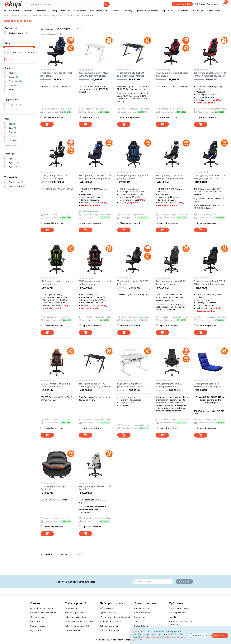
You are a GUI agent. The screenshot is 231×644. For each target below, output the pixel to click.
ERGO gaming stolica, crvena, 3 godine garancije (95, 283)
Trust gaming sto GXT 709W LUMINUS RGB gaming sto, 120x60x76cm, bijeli (93, 74)
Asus (11, 73)
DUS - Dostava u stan (109, 626)
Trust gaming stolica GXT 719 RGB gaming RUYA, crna (209, 177)
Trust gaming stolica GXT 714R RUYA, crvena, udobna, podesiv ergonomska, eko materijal (210, 74)
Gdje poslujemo (37, 617)
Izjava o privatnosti (177, 613)
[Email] (153, 582)
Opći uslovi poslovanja (179, 608)
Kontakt (172, 617)
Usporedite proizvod (52, 117)
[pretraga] (107, 4)
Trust (11, 85)
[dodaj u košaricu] (47, 124)
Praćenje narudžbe (182, 4)
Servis (137, 621)
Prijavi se (184, 582)
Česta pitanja (71, 608)
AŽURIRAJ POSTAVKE (200, 636)
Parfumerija (184, 11)
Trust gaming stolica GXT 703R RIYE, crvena (172, 74)
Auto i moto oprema (99, 11)
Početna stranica (11, 15)
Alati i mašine (80, 11)
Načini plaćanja (106, 608)
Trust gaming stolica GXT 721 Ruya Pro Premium (171, 283)
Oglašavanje (36, 630)
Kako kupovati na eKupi (76, 617)
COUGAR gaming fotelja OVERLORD (53, 488)
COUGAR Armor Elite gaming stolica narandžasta (55, 385)
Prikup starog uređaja (109, 630)
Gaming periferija (67, 15)
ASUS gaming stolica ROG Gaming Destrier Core (169, 385)
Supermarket (168, 11)
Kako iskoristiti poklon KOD (77, 626)
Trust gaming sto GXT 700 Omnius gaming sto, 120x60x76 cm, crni (95, 385)
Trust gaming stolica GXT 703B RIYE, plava (56, 74)
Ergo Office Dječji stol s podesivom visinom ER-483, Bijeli (131, 385)
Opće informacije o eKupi (42, 608)
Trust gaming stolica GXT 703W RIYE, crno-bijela (54, 177)
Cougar (12, 77)
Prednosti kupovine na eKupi (43, 613)
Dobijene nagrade (38, 626)
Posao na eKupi (37, 621)
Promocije (198, 11)
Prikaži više (11, 145)
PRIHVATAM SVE (220, 636)
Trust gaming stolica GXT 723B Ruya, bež (95, 488)
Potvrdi (10, 59)
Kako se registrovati (74, 613)
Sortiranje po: (47, 29)
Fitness (116, 11)
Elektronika (41, 11)
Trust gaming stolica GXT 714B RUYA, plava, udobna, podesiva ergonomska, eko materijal (95, 177)
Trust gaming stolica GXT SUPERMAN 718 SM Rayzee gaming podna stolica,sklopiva (210, 385)
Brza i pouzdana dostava (111, 621)
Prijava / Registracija (206, 4)
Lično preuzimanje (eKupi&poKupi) (115, 617)
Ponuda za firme (72, 630)
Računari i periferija (38, 15)
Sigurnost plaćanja (108, 613)
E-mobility (127, 11)
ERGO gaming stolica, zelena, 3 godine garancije (56, 283)
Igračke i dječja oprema (147, 11)
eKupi (11, 89)
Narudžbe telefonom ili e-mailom (79, 621)
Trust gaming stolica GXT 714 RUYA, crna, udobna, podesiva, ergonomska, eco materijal (210, 283)
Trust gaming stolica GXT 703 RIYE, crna (133, 283)
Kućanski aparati (12, 11)
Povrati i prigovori (142, 608)
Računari (28, 11)
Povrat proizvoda (142, 613)
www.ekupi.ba (140, 631)
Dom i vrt (65, 11)
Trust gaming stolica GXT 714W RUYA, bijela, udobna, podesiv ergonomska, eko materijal (170, 177)
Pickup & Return (141, 626)
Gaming (54, 11)
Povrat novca (140, 617)
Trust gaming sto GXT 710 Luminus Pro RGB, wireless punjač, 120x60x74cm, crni (131, 74)
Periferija (53, 15)
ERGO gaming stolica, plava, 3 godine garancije (133, 177)
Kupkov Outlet (213, 11)
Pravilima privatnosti (152, 637)
